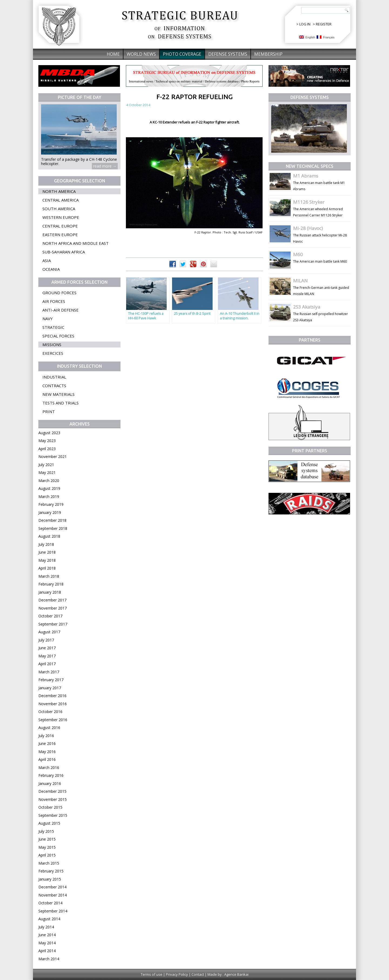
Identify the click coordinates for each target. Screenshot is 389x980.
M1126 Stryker (309, 202)
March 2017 (49, 672)
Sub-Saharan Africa (64, 252)
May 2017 (47, 656)
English (307, 37)
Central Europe (60, 226)
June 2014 (47, 935)
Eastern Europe (60, 235)
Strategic (53, 327)
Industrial (54, 377)
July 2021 (46, 465)
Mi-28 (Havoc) (308, 228)
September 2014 (53, 911)
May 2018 (47, 560)
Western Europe (61, 217)
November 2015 (53, 799)
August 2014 (49, 919)
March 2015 (49, 863)
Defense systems (228, 54)
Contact (198, 974)
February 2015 (51, 871)
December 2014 (52, 887)
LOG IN (305, 24)
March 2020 (49, 481)
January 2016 (50, 783)
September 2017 (53, 624)
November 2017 (53, 608)
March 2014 (49, 959)
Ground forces (59, 293)
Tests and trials (61, 403)
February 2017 (51, 680)
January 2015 (50, 879)
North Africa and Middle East (76, 243)
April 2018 (47, 568)
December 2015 (52, 791)
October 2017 (50, 616)
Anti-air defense (61, 310)
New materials (58, 394)
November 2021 (53, 456)
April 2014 (47, 951)
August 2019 (49, 488)
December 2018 (52, 520)
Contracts (54, 386)
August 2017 (49, 632)
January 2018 (50, 592)
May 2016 (47, 752)
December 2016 (52, 696)
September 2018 (53, 528)
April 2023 (47, 449)
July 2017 (46, 640)
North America (59, 191)
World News (141, 54)
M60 (298, 254)
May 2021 (47, 472)
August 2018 (49, 536)
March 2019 (49, 496)
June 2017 (47, 648)
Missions (52, 344)
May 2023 (47, 441)
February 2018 (51, 584)
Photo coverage (182, 54)
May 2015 (47, 847)
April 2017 (47, 664)
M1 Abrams (306, 176)
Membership (268, 54)
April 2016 (47, 759)
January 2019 (50, 512)
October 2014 (50, 903)
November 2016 (53, 704)
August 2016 (49, 728)
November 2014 (53, 895)
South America (59, 209)
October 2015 (50, 807)
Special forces (58, 336)
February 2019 (51, 504)
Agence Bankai (236, 974)
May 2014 (47, 943)
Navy (48, 319)
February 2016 (51, 775)
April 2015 (47, 855)
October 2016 (50, 712)
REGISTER (324, 24)
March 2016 (49, 767)
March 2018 (49, 576)
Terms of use (152, 974)
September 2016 (53, 720)
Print (49, 412)
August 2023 (49, 433)
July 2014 (46, 927)
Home (113, 54)
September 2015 (53, 815)
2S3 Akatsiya (307, 307)
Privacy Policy (177, 974)
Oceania (51, 269)
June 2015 (47, 839)
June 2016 (47, 743)
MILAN (300, 281)
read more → (105, 166)
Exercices (53, 353)
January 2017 (50, 688)
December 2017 (52, 600)
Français (326, 37)
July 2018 (46, 544)
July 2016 (46, 736)
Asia (47, 260)
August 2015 (49, 823)
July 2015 (46, 831)
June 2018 (47, 552)
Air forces (54, 301)
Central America (61, 200)
